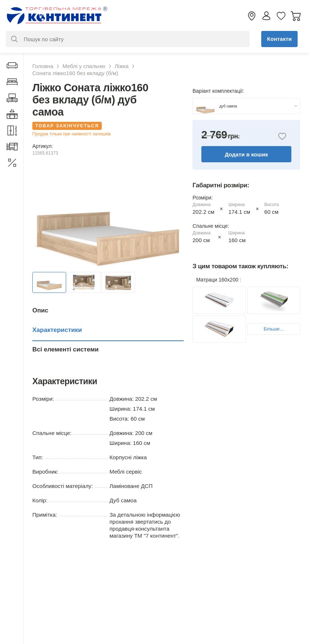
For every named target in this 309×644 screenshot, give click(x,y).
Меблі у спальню (84, 66)
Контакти (279, 39)
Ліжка (122, 66)
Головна (43, 66)
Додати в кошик (247, 154)
